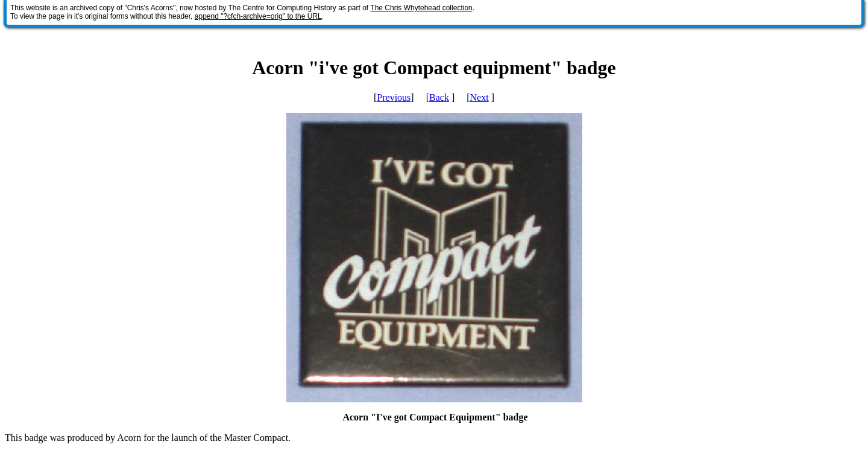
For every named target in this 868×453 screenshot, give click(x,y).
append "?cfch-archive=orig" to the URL (258, 16)
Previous (394, 97)
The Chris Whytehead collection (421, 8)
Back (439, 97)
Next (480, 97)
